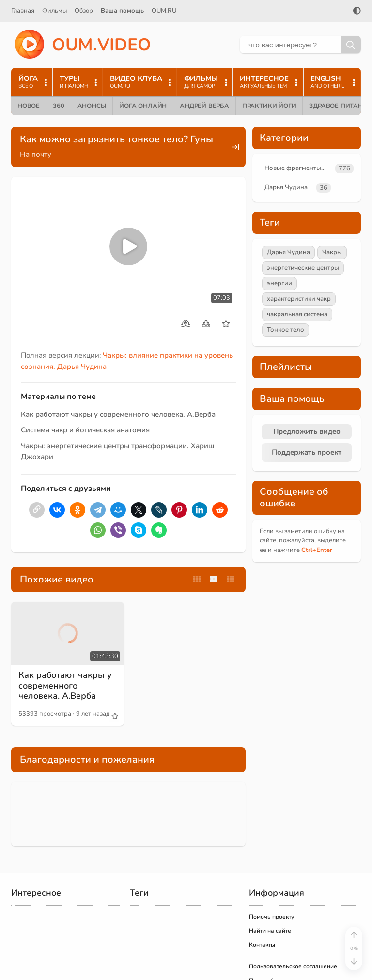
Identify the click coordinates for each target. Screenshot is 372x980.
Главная (23, 11)
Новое (29, 106)
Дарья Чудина (286, 187)
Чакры (332, 252)
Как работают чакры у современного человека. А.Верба (118, 414)
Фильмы (54, 11)
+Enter (317, 550)
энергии (279, 283)
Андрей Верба (204, 106)
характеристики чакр (299, 299)
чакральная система (297, 314)
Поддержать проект (307, 452)
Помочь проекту (271, 917)
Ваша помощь (122, 11)
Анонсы (92, 106)
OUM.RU (164, 11)
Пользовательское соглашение (293, 966)
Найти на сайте (270, 931)
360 (58, 106)
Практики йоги (269, 106)
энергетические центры (303, 268)
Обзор (84, 11)
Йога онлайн (143, 106)
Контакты (262, 945)
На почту (36, 154)
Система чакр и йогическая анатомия (85, 430)
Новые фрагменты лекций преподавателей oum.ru (298, 168)
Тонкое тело (286, 330)
